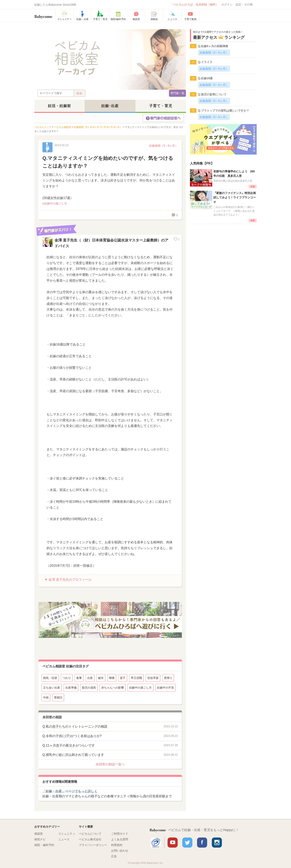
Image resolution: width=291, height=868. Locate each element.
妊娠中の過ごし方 (56, 203)
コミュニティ (67, 834)
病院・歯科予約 (44, 845)
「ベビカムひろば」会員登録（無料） (194, 4)
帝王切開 (136, 678)
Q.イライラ (205, 62)
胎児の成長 (89, 688)
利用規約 (117, 845)
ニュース (64, 839)
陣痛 (112, 678)
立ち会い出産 (52, 688)
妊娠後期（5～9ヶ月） (163, 146)
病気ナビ (40, 839)
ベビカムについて (90, 834)
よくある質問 (120, 839)
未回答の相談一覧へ (110, 764)
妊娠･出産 (110, 106)
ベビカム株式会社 (90, 839)
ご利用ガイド (120, 834)
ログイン (227, 4)
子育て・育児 (161, 106)
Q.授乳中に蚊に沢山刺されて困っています (73, 755)
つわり (67, 678)
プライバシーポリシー (93, 845)
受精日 (58, 697)
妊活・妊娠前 (59, 106)
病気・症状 (50, 678)
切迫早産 (153, 678)
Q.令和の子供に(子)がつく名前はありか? (72, 736)
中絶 (46, 697)
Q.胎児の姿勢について (212, 94)
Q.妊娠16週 (205, 78)
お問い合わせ (120, 851)
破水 (101, 678)
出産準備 (71, 688)
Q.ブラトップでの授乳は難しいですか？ (224, 111)
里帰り (168, 678)
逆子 (123, 678)
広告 (114, 856)
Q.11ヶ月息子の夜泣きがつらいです (69, 745)
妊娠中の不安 (166, 688)
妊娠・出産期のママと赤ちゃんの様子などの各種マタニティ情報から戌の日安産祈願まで (107, 794)
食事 (79, 678)
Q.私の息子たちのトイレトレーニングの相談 (75, 726)
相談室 (39, 834)
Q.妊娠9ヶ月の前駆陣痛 (213, 46)
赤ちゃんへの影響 (113, 688)
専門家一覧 (177, 93)
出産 (90, 678)
